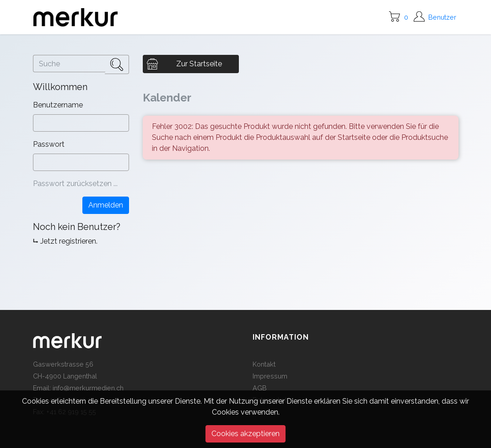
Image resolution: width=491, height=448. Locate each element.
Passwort (50, 144)
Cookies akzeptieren (245, 434)
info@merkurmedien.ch (88, 388)
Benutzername (59, 105)
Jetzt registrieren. (69, 241)
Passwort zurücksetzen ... (75, 184)
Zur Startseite (199, 64)
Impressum (270, 376)
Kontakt (264, 364)
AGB (260, 388)
